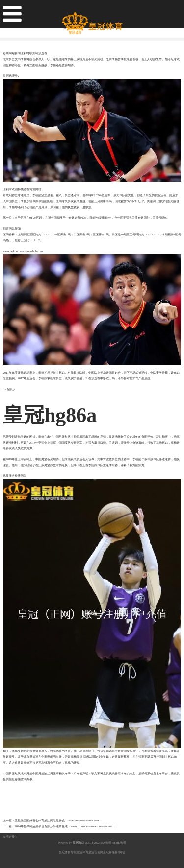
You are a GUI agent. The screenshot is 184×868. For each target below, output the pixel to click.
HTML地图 (119, 843)
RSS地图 (105, 843)
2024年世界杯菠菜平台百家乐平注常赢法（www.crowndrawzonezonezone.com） (66, 826)
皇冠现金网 (96, 852)
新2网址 (120, 852)
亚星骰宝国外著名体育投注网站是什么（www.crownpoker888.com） (58, 821)
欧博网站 (21, 476)
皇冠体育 (82, 852)
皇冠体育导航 (68, 852)
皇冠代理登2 (11, 76)
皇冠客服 (109, 852)
